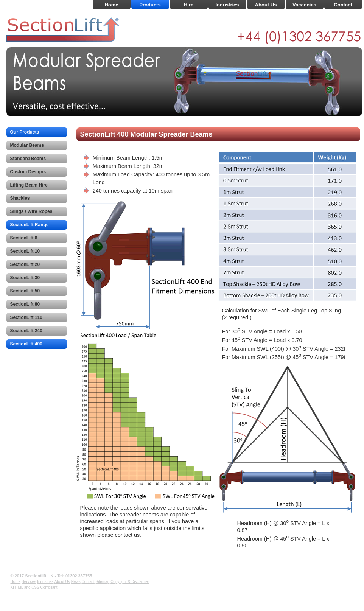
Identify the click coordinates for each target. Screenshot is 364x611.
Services (29, 582)
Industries (227, 5)
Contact (343, 5)
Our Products (25, 132)
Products (150, 5)
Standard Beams (28, 159)
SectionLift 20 (25, 264)
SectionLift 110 (26, 317)
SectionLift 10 (25, 251)
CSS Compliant (44, 587)
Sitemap (103, 582)
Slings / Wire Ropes (31, 211)
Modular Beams (27, 145)
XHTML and (21, 587)
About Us (266, 5)
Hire (189, 5)
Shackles (20, 198)
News (76, 582)
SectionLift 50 (25, 291)
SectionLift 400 (26, 344)
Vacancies (304, 5)
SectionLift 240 (26, 331)
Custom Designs (28, 172)
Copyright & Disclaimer (130, 582)
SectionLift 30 (25, 278)
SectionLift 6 (24, 238)
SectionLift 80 (25, 304)
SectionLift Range (30, 225)
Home (111, 5)
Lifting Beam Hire (29, 185)
